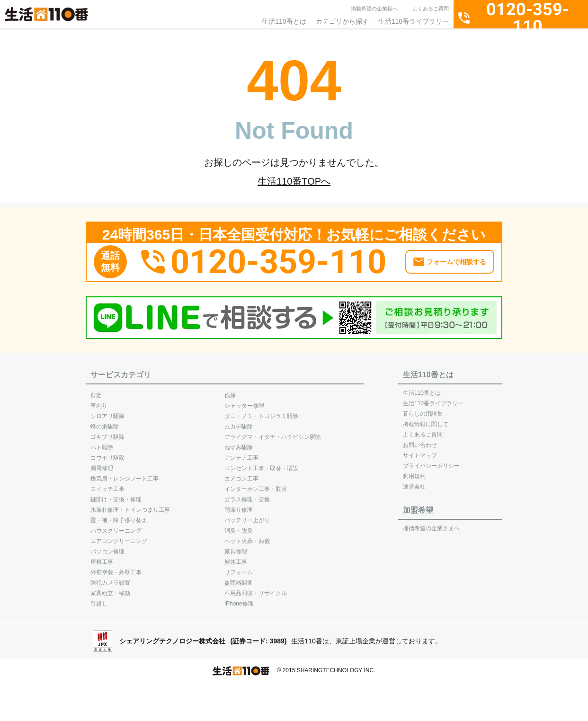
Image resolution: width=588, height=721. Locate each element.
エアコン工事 (241, 474)
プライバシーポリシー (431, 461)
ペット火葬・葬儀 (247, 536)
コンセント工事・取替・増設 (261, 463)
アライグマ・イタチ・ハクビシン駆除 (273, 432)
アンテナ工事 (241, 453)
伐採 (230, 391)
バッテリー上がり (247, 516)
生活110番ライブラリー (414, 21)
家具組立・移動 (110, 588)
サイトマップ (420, 451)
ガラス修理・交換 (247, 495)
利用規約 (414, 472)
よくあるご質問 (431, 9)
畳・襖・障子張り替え (119, 516)
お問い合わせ (420, 440)
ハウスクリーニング (116, 526)
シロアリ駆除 (107, 411)
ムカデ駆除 (239, 422)
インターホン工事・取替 (256, 484)
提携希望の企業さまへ (431, 524)
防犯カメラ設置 (110, 578)
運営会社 (414, 482)
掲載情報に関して (426, 419)
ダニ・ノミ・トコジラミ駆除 (261, 411)
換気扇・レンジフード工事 (125, 474)
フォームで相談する (456, 258)
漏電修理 (102, 463)
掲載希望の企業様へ (374, 9)
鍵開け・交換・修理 (116, 495)
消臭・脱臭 (239, 526)
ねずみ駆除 (239, 443)
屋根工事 (102, 557)
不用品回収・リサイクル (256, 588)
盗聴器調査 (239, 578)
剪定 (96, 391)
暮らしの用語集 (423, 409)
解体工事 (236, 557)
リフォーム (239, 568)
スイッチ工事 (107, 484)
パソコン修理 (107, 547)
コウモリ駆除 (107, 453)
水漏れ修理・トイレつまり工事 (130, 505)
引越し (99, 599)
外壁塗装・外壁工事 (116, 568)
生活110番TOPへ (294, 181)
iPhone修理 (239, 599)
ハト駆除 (102, 443)
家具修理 (236, 547)
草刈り (99, 401)
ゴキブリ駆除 (107, 432)
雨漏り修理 (239, 505)
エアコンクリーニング (119, 536)
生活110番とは (284, 21)
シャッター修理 (244, 401)
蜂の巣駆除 (105, 422)
